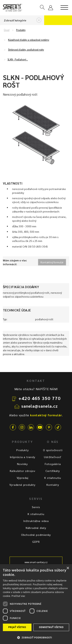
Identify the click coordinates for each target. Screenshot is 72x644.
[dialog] (36, 604)
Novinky (22, 464)
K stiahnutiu (53, 478)
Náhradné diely (36, 528)
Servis (36, 507)
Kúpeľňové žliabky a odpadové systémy (29, 40)
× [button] (68, 568)
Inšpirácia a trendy (23, 457)
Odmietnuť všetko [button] (51, 627)
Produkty (21, 30)
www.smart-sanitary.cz (36, 562)
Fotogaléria (53, 464)
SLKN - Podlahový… (18, 59)
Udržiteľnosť (53, 457)
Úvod (7, 30)
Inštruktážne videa (36, 521)
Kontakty (53, 485)
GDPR (36, 542)
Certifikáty (53, 471)
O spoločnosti (53, 450)
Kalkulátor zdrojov (23, 471)
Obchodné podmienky (36, 535)
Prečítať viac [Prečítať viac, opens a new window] (18, 596)
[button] (36, 637)
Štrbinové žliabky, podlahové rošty (26, 50)
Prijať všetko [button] (17, 627)
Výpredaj (23, 478)
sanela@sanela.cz (40, 406)
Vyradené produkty (22, 485)
